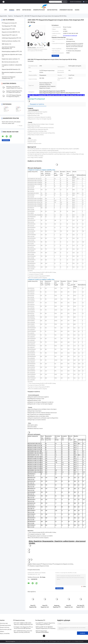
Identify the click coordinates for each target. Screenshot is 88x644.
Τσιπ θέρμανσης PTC (19, 16)
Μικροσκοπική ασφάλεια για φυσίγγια (12, 72)
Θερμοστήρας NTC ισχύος (9, 35)
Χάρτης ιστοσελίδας (5, 634)
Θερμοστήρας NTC (7, 29)
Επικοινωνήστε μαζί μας (66, 10)
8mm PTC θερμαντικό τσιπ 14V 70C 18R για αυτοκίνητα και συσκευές (69, 606)
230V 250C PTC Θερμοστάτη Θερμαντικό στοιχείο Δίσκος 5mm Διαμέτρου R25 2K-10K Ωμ (37, 49)
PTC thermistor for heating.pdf (70, 36)
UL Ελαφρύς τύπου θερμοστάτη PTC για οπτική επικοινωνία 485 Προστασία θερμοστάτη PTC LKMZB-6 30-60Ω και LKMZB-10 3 (23, 628)
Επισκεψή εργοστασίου (39, 10)
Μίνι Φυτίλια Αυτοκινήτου (9, 62)
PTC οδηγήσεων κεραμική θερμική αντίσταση (38, 566)
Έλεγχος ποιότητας (52, 10)
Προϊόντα (12, 10)
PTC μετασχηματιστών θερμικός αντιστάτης (63, 564)
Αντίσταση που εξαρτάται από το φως (12, 54)
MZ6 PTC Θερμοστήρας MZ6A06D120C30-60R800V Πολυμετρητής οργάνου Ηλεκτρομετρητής (42, 632)
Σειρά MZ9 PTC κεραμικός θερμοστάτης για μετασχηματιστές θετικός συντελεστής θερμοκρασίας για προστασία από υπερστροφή (45, 624)
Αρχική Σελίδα (3, 16)
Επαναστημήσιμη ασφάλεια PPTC (11, 51)
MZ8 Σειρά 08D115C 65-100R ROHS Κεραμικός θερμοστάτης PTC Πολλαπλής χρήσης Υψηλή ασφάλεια (46, 628)
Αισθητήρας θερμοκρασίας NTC (10, 38)
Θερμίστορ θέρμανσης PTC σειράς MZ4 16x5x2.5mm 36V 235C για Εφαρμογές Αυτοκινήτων (57, 606)
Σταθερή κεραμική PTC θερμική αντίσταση (42, 564)
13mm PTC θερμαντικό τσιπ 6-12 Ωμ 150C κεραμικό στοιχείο (45, 606)
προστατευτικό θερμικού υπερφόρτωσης (9, 78)
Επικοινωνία (55, 56)
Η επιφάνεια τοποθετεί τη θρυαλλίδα (12, 65)
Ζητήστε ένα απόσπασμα (76, 2)
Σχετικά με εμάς (27, 10)
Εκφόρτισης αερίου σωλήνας (10, 59)
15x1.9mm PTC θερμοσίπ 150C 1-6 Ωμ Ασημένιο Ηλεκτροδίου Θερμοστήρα (81, 606)
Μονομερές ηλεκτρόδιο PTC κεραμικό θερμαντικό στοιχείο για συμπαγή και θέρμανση (14, 88)
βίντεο (18, 10)
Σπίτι (6, 10)
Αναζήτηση (65, 2)
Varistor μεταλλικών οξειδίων (10, 41)
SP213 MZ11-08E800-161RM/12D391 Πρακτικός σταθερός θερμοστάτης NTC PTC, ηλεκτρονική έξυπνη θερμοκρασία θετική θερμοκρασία (23, 624)
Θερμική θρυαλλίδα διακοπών (10, 69)
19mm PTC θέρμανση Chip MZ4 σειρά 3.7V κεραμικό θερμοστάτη (33, 606)
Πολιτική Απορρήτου (11, 641)
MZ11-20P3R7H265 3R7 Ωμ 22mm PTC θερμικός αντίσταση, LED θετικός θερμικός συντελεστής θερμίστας (23, 632)
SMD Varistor (5, 44)
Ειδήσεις (77, 10)
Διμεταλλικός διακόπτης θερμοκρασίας (9, 48)
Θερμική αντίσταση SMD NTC (10, 32)
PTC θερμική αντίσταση (8, 23)
